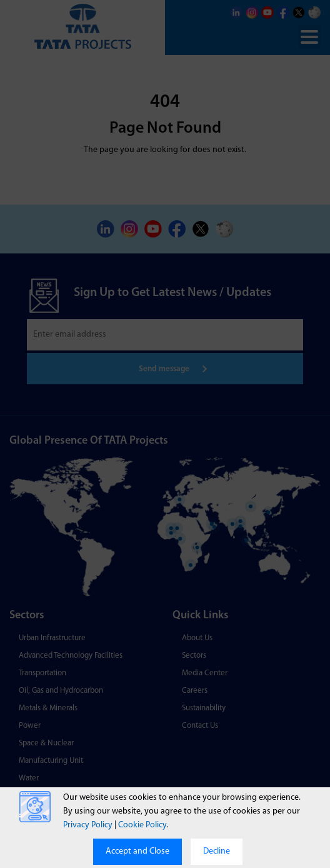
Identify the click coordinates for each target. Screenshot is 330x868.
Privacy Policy (88, 825)
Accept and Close (137, 851)
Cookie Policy (142, 825)
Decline (217, 851)
